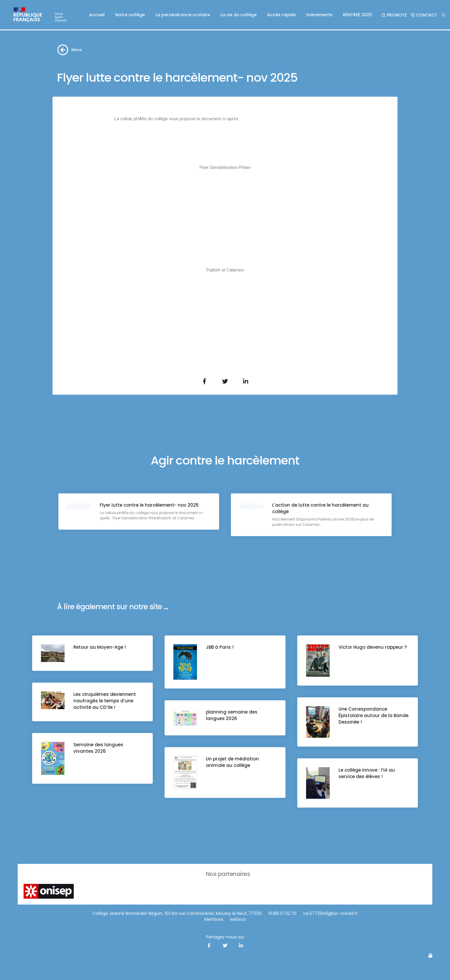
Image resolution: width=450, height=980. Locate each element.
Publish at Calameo (225, 270)
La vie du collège (239, 15)
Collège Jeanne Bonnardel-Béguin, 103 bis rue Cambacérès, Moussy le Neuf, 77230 (177, 913)
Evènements (319, 15)
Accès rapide (281, 15)
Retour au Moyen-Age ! (100, 647)
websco (238, 919)
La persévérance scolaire (183, 15)
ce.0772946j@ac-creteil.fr (330, 913)
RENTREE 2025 (357, 15)
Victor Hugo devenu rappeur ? (373, 647)
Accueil (97, 15)
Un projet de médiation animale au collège (232, 762)
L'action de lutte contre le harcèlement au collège (320, 508)
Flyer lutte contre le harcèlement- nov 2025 (149, 505)
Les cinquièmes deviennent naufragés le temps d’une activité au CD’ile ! (105, 701)
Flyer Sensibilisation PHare (225, 167)
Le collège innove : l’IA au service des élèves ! (367, 773)
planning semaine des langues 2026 (232, 715)
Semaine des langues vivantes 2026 (98, 748)
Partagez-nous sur (225, 937)
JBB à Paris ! (220, 647)
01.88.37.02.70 (282, 913)
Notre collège (130, 15)
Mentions (214, 919)
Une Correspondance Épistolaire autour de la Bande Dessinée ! (373, 715)
